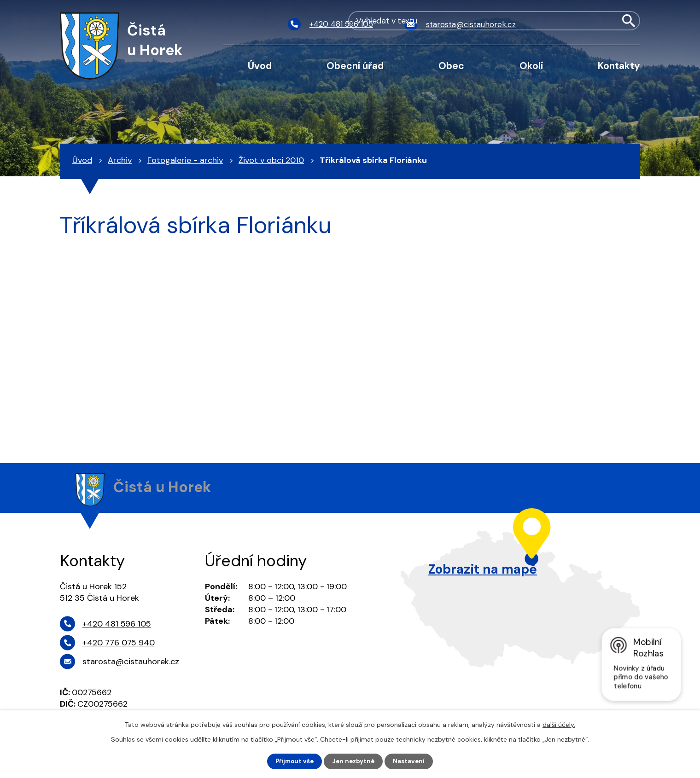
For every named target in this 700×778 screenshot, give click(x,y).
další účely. (559, 724)
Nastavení (411, 761)
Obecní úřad (355, 66)
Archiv (120, 160)
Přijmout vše (293, 761)
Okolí (531, 66)
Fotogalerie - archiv (185, 160)
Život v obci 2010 (271, 160)
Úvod (260, 66)
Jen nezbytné (354, 761)
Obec (451, 66)
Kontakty (619, 66)
